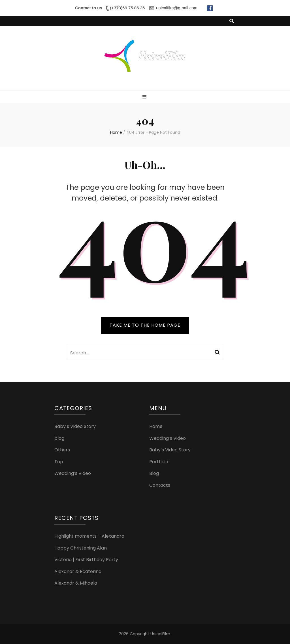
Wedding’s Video (73, 473)
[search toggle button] (232, 21)
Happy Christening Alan (81, 548)
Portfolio (159, 462)
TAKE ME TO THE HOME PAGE (145, 325)
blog (59, 438)
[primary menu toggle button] (145, 97)
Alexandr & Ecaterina (78, 571)
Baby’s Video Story (75, 426)
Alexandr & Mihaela (76, 583)
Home (156, 426)
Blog (154, 473)
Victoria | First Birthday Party (86, 560)
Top (59, 462)
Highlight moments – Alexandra (89, 536)
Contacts (160, 485)
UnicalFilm (160, 634)
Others (62, 450)
